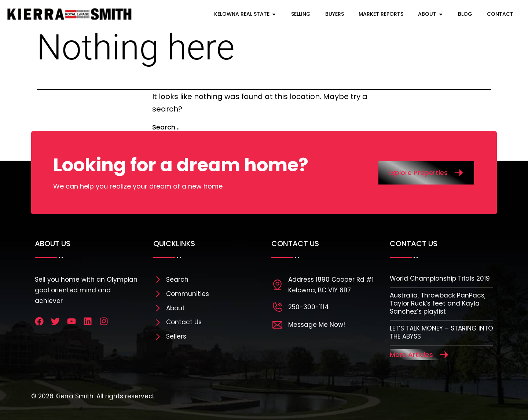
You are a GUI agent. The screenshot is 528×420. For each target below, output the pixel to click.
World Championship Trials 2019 (440, 278)
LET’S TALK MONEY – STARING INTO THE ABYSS (441, 332)
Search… (166, 127)
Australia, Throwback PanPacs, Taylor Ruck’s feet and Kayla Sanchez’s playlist (438, 303)
